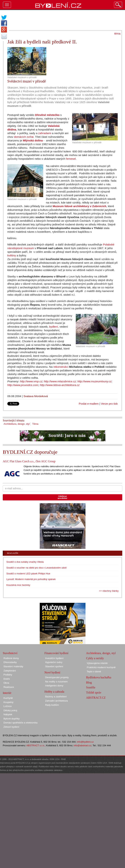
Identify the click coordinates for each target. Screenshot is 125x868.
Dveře (7, 679)
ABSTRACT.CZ (96, 698)
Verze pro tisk (109, 404)
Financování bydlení (56, 653)
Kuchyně (8, 698)
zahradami (45, 133)
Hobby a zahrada (54, 692)
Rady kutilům (52, 705)
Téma (35, 424)
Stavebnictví (10, 653)
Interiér (7, 693)
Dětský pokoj (10, 710)
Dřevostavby (10, 662)
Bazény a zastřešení (56, 697)
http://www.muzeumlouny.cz (95, 381)
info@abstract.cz (82, 745)
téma (117, 33)
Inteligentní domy (54, 686)
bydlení (54, 327)
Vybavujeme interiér (97, 663)
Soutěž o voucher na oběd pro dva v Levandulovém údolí (37, 568)
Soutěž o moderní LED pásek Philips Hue (28, 574)
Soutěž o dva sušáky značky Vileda (25, 562)
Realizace (9, 687)
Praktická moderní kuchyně (101, 667)
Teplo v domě (94, 672)
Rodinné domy (11, 658)
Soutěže (91, 687)
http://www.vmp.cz (31, 381)
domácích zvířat (24, 137)
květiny (12, 255)
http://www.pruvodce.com (23, 385)
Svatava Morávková (36, 396)
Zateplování (10, 671)
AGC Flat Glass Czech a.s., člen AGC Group (29, 461)
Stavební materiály (13, 666)
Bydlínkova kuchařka (99, 677)
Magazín (13, 553)
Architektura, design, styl (17, 424)
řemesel (71, 159)
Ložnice (8, 706)
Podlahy (8, 675)
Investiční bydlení (54, 658)
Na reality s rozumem (56, 682)
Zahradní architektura (57, 701)
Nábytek (8, 714)
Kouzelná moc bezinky (18, 585)
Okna (6, 683)
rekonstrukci (61, 367)
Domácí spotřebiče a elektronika (20, 723)
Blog (89, 682)
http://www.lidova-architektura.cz (60, 385)
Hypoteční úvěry (54, 662)
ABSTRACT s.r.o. (36, 745)
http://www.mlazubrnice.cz (60, 381)
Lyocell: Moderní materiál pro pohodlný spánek (31, 579)
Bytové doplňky (12, 719)
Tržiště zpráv (94, 693)
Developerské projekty (57, 677)
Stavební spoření (54, 666)
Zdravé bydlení (11, 727)
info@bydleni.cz (85, 742)
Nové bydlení (52, 672)
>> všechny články (109, 591)
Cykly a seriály (95, 658)
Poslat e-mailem (89, 404)
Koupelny (8, 702)
